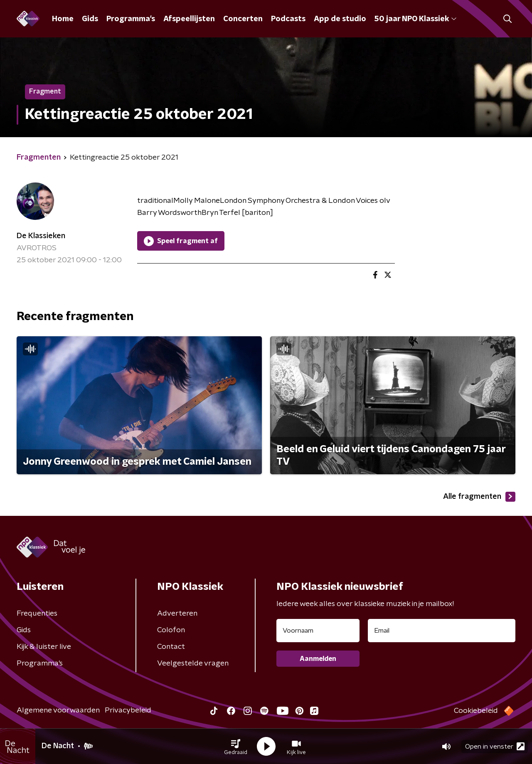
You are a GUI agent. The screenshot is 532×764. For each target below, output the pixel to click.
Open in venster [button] (495, 746)
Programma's (131, 19)
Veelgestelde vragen (193, 663)
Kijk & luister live (44, 647)
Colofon (171, 630)
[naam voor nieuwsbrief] (318, 631)
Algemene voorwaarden (58, 710)
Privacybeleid (128, 710)
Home (63, 19)
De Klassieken (41, 236)
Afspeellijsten (189, 19)
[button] (236, 747)
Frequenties (37, 614)
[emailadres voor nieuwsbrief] (442, 631)
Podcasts (288, 19)
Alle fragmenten (479, 497)
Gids (90, 19)
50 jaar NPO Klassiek (415, 19)
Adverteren (177, 614)
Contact (171, 647)
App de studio (340, 19)
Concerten (243, 19)
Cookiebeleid (476, 711)
